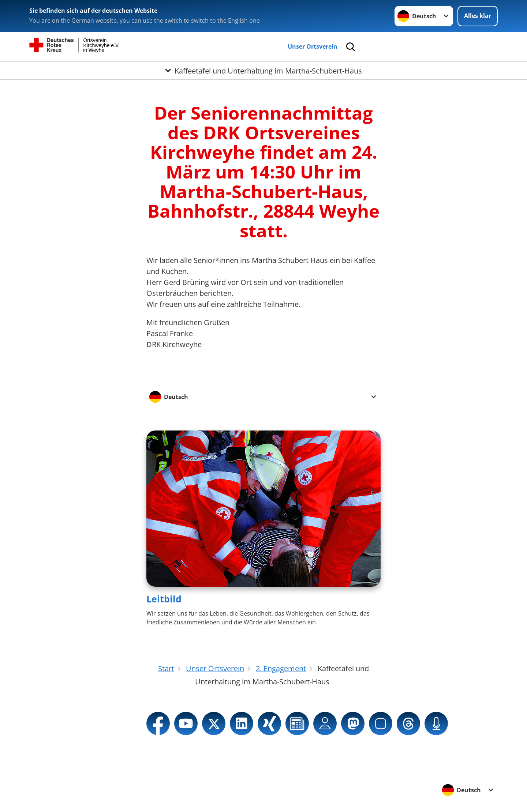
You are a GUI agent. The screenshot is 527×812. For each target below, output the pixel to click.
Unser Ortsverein (313, 46)
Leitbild (164, 599)
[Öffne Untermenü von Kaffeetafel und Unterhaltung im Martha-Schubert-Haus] (263, 71)
